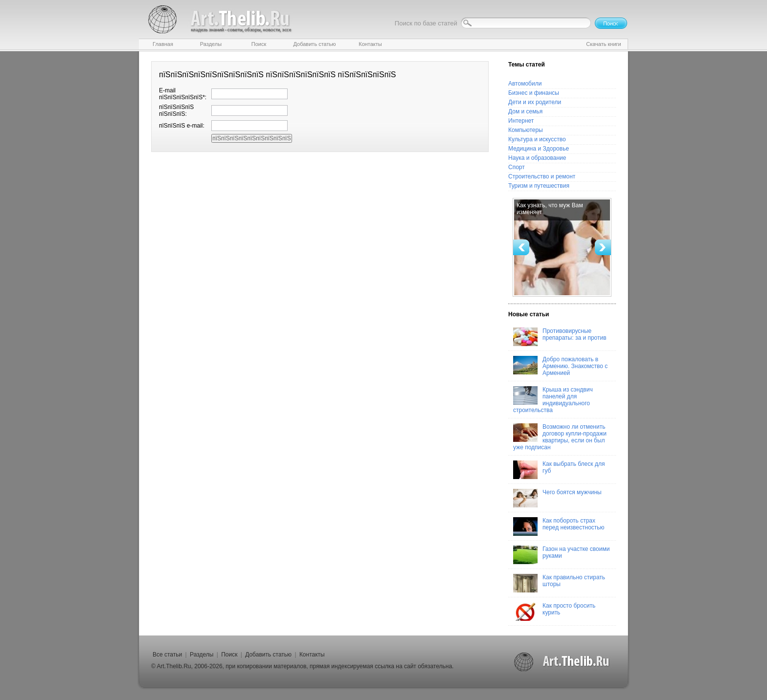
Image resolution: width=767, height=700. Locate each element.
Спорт (517, 167)
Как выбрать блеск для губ (559, 470)
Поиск (229, 655)
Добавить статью (268, 655)
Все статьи (167, 655)
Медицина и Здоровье (539, 149)
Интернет (521, 121)
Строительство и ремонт (542, 176)
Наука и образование (537, 158)
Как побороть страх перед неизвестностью (559, 526)
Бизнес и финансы (534, 93)
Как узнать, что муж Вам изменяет (550, 209)
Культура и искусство (537, 139)
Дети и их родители (535, 102)
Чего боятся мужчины (557, 498)
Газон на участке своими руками (561, 555)
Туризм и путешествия (539, 186)
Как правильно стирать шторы (559, 583)
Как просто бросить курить (554, 612)
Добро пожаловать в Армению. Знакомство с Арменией (560, 366)
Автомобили (525, 84)
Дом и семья (525, 111)
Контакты (312, 655)
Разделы (202, 655)
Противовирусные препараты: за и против (560, 337)
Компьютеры (526, 130)
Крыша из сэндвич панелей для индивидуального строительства (553, 400)
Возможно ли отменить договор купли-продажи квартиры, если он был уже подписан (560, 437)
